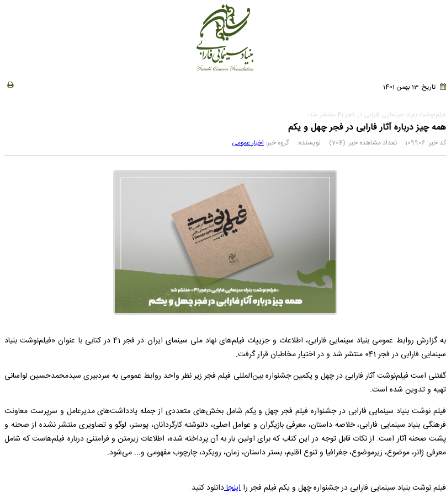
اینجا (232, 488)
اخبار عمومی (248, 143)
